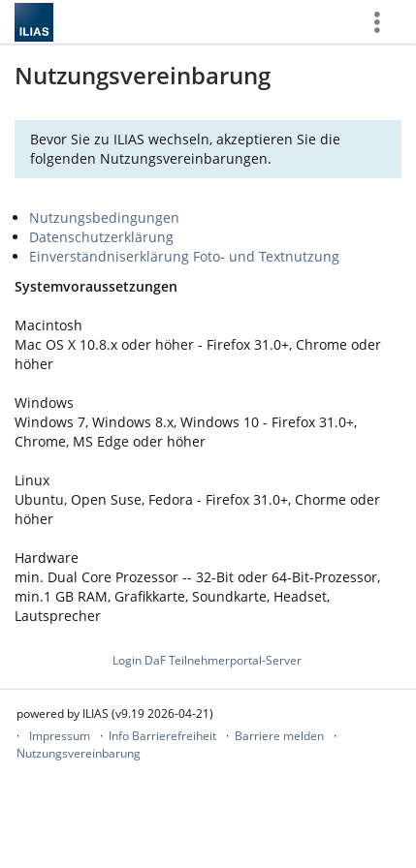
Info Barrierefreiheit (162, 736)
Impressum (60, 736)
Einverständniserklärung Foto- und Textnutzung (184, 256)
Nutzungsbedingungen (104, 217)
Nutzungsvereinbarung (79, 753)
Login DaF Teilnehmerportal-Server (207, 660)
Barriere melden (279, 736)
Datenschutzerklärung (101, 237)
